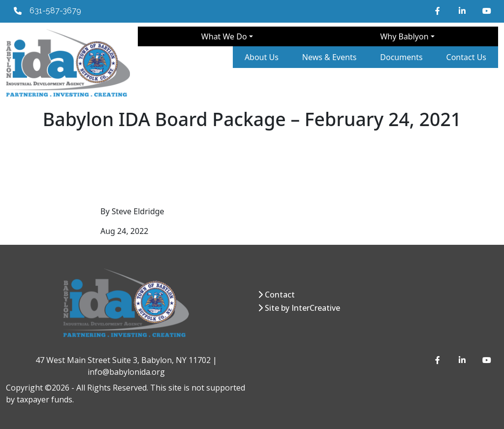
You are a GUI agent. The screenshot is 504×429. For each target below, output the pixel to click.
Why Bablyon (404, 36)
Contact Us (466, 57)
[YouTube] (486, 11)
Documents (401, 57)
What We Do (224, 36)
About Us (262, 57)
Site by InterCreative (302, 308)
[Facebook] (439, 11)
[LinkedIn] (463, 11)
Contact (280, 295)
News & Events (330, 57)
